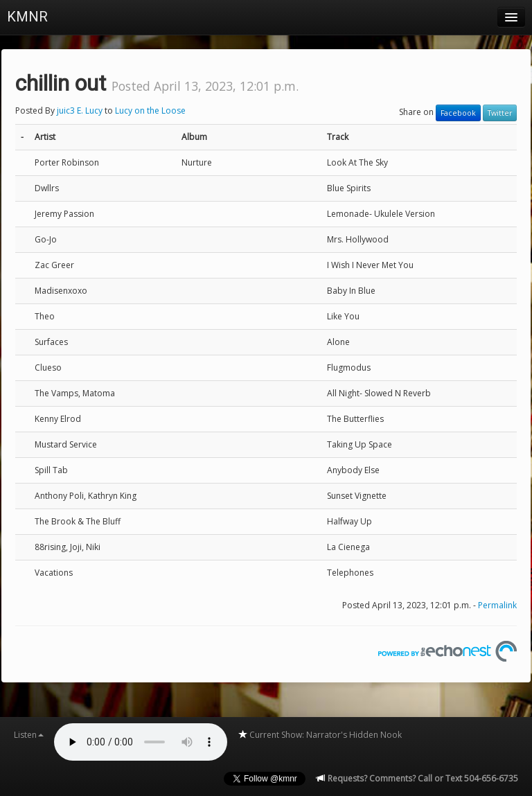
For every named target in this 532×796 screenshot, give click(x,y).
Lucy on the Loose (150, 110)
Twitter (500, 113)
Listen (29, 735)
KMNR (27, 17)
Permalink (497, 605)
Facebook (458, 113)
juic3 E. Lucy (80, 110)
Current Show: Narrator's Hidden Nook (320, 735)
